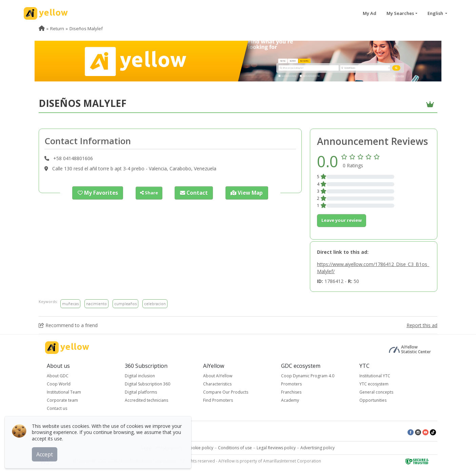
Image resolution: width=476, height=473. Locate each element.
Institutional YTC (375, 376)
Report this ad (422, 325)
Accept (47, 452)
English (436, 13)
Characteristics (217, 384)
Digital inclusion (140, 376)
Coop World (59, 384)
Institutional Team (64, 392)
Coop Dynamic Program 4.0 (308, 376)
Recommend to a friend (68, 325)
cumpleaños (125, 304)
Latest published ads (142, 432)
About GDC (58, 376)
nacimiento (96, 304)
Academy (290, 400)
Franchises (291, 392)
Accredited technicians (146, 400)
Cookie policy (200, 448)
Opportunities (373, 400)
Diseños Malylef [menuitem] (86, 29)
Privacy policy (169, 448)
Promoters (291, 384)
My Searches (400, 13)
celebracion (155, 304)
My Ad (370, 13)
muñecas (70, 304)
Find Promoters (218, 400)
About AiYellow (218, 376)
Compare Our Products (226, 392)
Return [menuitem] (57, 29)
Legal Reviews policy (276, 448)
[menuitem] (42, 29)
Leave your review (342, 220)
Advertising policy (318, 448)
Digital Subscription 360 (147, 384)
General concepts (376, 392)
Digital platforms (141, 392)
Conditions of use (235, 448)
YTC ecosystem (374, 384)
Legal (146, 448)
